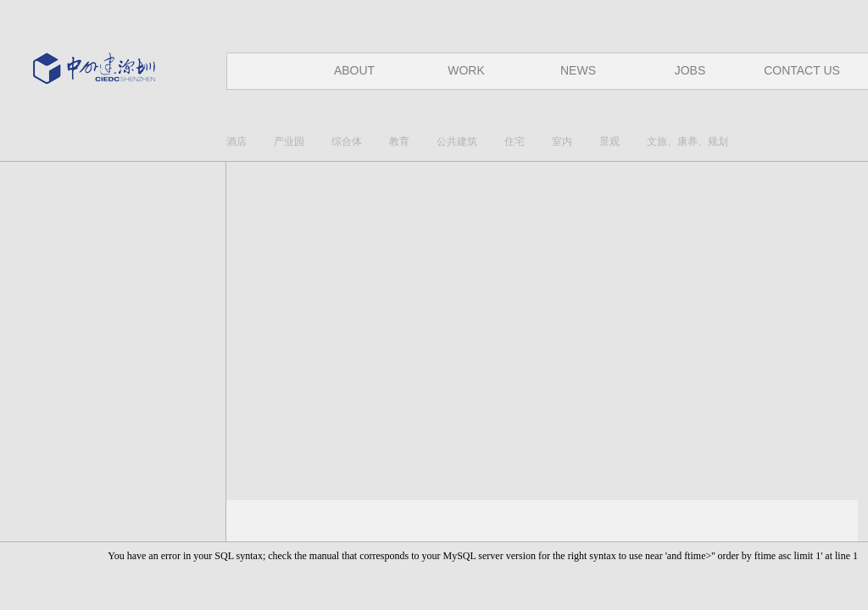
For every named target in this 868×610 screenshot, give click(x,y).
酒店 (236, 141)
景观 (609, 141)
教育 (399, 141)
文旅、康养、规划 (687, 141)
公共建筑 (457, 141)
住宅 (515, 141)
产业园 (289, 141)
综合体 (347, 141)
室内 (562, 141)
